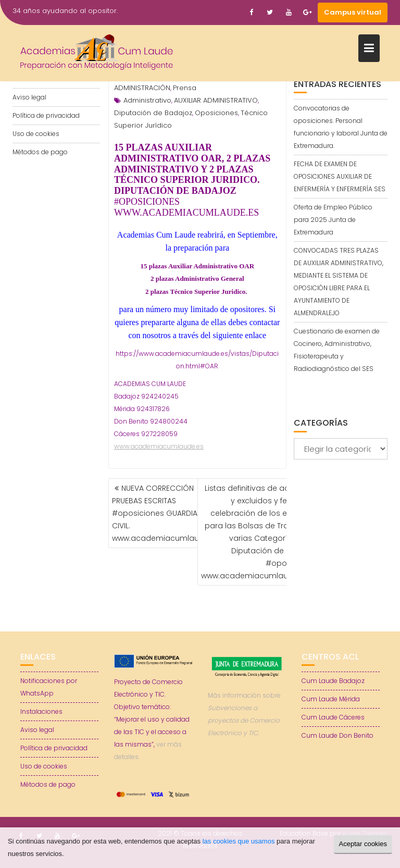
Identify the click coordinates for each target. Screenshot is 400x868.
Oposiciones (216, 113)
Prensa (185, 88)
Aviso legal (29, 97)
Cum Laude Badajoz (333, 681)
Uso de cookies (36, 134)
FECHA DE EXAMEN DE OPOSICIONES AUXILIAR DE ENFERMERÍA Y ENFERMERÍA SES (340, 176)
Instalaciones (41, 711)
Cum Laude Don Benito (337, 735)
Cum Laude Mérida (331, 699)
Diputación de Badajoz (153, 113)
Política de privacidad (46, 115)
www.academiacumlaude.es (159, 446)
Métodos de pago (40, 152)
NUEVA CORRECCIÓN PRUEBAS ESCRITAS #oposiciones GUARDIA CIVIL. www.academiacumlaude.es (166, 513)
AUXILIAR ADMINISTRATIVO (216, 100)
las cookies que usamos (239, 841)
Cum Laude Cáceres (333, 717)
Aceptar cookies (363, 844)
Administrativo (147, 100)
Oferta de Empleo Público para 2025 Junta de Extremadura (333, 220)
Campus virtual (353, 12)
